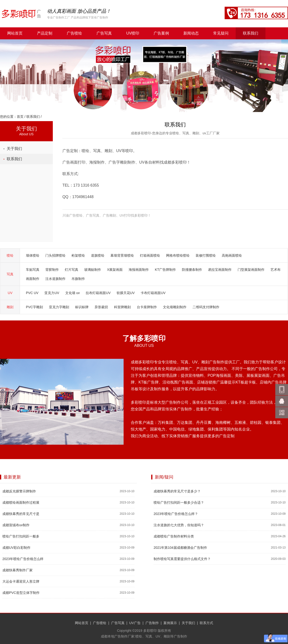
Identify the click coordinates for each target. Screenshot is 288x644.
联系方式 (206, 623)
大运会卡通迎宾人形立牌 (21, 581)
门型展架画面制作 (251, 270)
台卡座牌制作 (147, 307)
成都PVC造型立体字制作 (21, 593)
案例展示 (170, 623)
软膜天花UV (126, 293)
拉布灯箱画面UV (98, 293)
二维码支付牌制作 (206, 307)
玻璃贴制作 (93, 270)
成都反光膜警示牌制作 (19, 491)
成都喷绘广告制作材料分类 (174, 536)
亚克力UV (52, 293)
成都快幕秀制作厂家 (18, 570)
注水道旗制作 (55, 279)
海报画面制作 (139, 270)
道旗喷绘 (98, 255)
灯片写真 (72, 270)
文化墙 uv (73, 293)
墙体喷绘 (33, 255)
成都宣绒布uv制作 (16, 525)
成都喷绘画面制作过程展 (21, 502)
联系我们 (251, 33)
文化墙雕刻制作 (175, 307)
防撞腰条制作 (192, 270)
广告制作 (152, 623)
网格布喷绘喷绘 (178, 255)
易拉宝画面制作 (220, 270)
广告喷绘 (74, 33)
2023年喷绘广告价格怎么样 (23, 559)
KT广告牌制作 (165, 270)
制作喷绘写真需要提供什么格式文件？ (182, 559)
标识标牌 (82, 307)
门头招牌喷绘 (55, 255)
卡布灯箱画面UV (153, 293)
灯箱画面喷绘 (150, 255)
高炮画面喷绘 (232, 255)
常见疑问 (221, 33)
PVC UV (32, 293)
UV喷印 (133, 33)
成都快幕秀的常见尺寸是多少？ (177, 491)
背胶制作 (52, 270)
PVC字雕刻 (34, 307)
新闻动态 (191, 33)
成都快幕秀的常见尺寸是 (21, 514)
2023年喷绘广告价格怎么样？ (176, 514)
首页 (20, 117)
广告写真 (104, 33)
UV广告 (135, 623)
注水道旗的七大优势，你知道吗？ (179, 525)
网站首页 (15, 33)
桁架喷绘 (78, 255)
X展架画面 (115, 270)
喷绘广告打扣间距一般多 (21, 536)
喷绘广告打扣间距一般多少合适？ (179, 502)
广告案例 (161, 33)
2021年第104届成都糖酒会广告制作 (180, 548)
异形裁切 (101, 307)
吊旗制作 (78, 279)
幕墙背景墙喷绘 (122, 255)
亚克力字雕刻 (59, 307)
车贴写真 (33, 270)
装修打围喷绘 (206, 255)
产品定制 (45, 33)
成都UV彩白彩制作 (16, 548)
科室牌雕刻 (122, 307)
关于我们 (14, 149)
